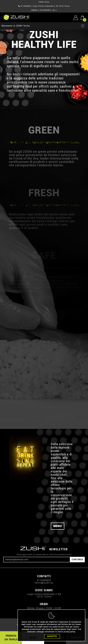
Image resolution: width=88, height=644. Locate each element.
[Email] (37, 560)
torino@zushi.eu (44, 583)
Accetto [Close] (52, 636)
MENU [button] (58, 526)
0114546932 (26, 6)
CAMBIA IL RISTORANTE (41, 10)
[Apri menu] (83, 26)
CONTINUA (77, 559)
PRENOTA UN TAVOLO (11, 638)
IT (55, 10)
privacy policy (69, 632)
